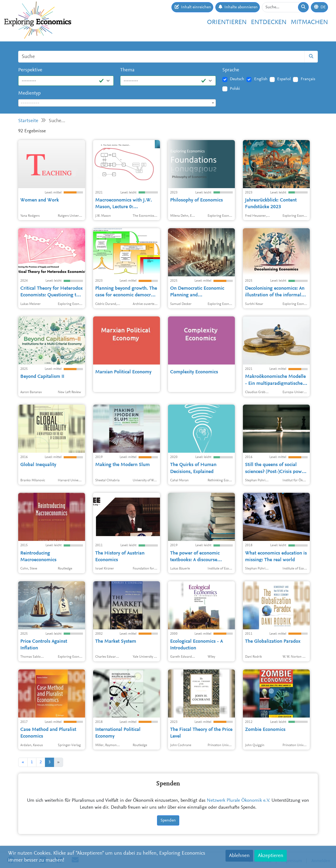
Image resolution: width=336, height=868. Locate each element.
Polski (235, 89)
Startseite (28, 121)
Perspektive (30, 70)
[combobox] (117, 103)
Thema (127, 70)
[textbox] (117, 103)
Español (284, 79)
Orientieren (227, 22)
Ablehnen (239, 856)
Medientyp (29, 93)
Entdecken (269, 22)
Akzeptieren (271, 856)
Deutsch (237, 79)
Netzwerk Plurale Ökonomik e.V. (238, 801)
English (261, 79)
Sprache (231, 70)
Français (308, 79)
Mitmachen (309, 22)
